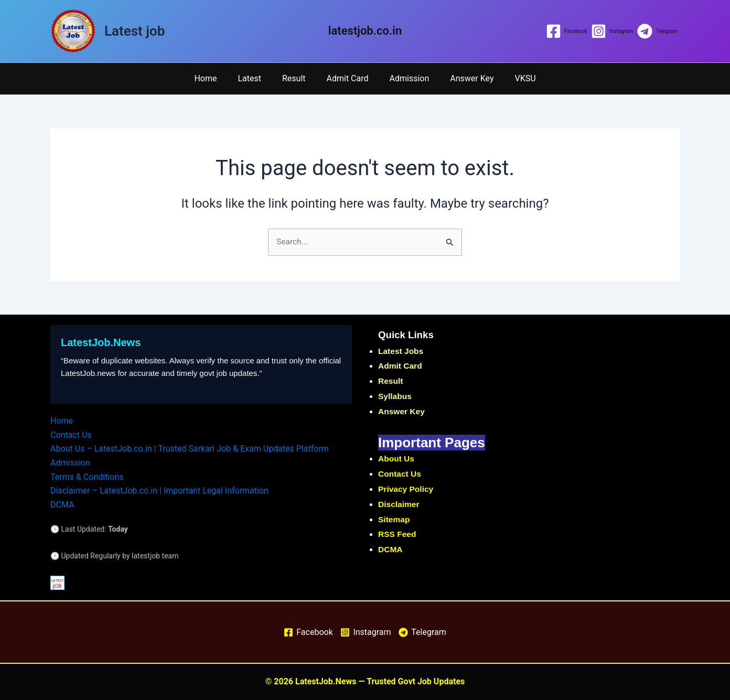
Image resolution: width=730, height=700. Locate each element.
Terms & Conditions (87, 477)
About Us (397, 459)
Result (298, 78)
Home (218, 78)
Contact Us (71, 435)
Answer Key (463, 78)
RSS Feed (398, 535)
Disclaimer (399, 505)
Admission (405, 78)
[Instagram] (612, 31)
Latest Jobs (401, 352)
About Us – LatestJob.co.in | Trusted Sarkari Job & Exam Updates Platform (190, 449)
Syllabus (395, 397)
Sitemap (394, 520)
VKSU (513, 78)
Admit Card (348, 78)
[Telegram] (657, 31)
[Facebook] (566, 31)
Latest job (135, 31)
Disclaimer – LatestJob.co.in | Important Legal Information (159, 491)
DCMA (62, 504)
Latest (258, 78)
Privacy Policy (407, 489)
